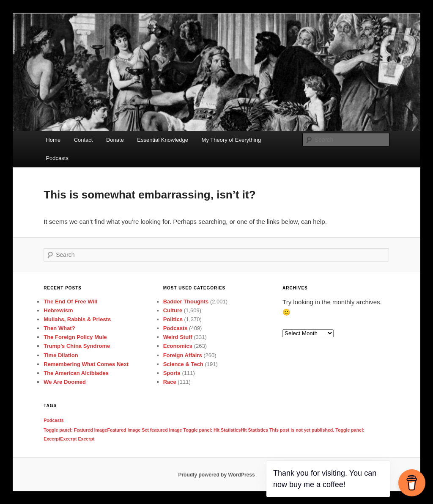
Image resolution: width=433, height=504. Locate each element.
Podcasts (57, 158)
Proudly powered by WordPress (216, 475)
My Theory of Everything (232, 140)
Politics (173, 319)
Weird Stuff (178, 337)
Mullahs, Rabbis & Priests (77, 319)
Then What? (59, 328)
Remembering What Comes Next (86, 364)
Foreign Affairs (183, 355)
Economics (178, 346)
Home (53, 140)
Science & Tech (183, 364)
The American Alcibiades (76, 373)
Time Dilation (61, 355)
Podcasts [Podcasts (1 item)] (53, 420)
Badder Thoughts (186, 302)
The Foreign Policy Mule (75, 337)
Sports (172, 373)
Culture (173, 310)
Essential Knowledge (163, 140)
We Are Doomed (65, 382)
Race (170, 382)
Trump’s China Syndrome (77, 346)
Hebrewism (58, 310)
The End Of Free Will (70, 302)
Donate (115, 140)
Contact (84, 140)
